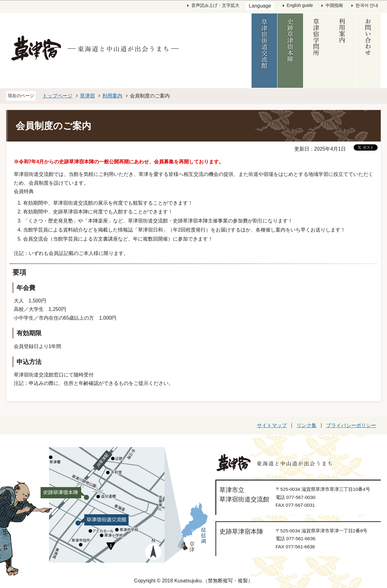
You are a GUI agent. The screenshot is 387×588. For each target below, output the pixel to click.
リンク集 (306, 425)
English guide (300, 5)
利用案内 (112, 96)
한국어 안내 (367, 5)
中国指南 (334, 5)
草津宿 (87, 96)
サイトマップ (272, 425)
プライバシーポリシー (351, 425)
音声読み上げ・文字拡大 (215, 5)
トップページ (57, 96)
